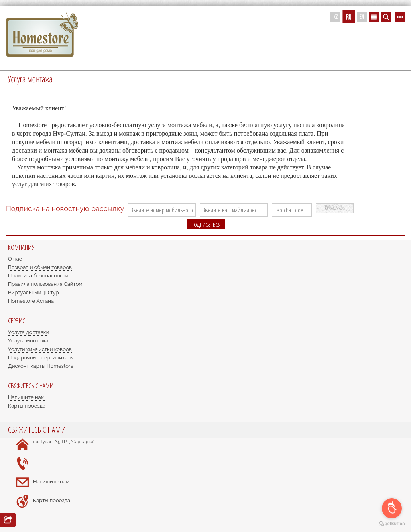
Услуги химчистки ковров (40, 349)
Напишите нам (26, 397)
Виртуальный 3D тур (34, 292)
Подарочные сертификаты (41, 358)
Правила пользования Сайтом (45, 284)
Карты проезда (27, 406)
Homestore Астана (31, 301)
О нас (15, 259)
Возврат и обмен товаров (40, 267)
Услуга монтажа (28, 341)
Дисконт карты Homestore (41, 366)
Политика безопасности (38, 276)
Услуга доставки (28, 332)
